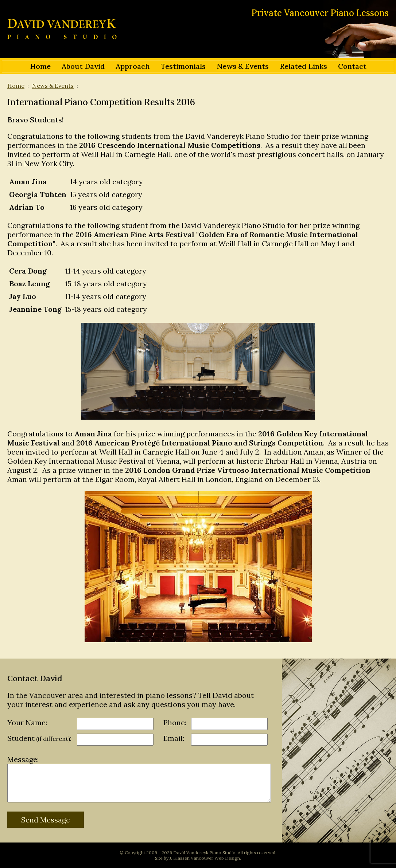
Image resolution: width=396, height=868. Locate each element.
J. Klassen (180, 858)
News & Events (53, 86)
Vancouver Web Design (215, 858)
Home (16, 86)
